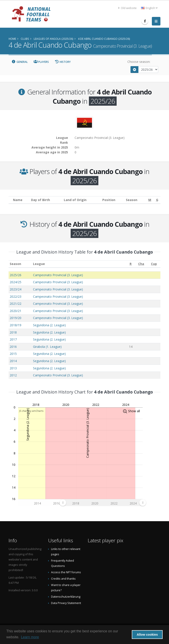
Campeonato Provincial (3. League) (58, 275)
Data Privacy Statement (66, 603)
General (20, 62)
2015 (13, 354)
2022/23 (16, 297)
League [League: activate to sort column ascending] (39, 264)
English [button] (149, 8)
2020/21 (16, 311)
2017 (13, 339)
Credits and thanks (63, 579)
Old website (127, 8)
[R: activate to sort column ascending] (131, 264)
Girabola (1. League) (47, 347)
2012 (13, 375)
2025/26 (16, 275)
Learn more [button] (30, 637)
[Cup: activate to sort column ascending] (154, 264)
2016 (13, 347)
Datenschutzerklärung (66, 597)
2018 (13, 332)
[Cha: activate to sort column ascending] (141, 264)
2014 (13, 361)
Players (41, 62)
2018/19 (16, 325)
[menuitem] (103, 503)
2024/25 (16, 282)
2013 (13, 368)
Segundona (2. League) (49, 325)
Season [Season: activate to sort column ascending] (15, 264)
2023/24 (16, 289)
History (63, 62)
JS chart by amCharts (31, 411)
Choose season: (139, 62)
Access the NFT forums (66, 572)
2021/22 (16, 304)
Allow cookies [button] (147, 635)
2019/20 (16, 318)
